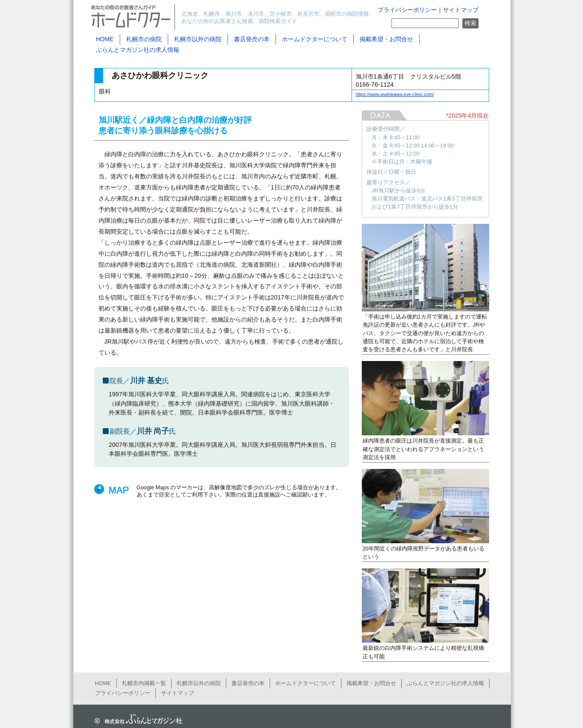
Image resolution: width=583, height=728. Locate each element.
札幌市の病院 (144, 39)
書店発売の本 (252, 39)
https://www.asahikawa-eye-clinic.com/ (395, 94)
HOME (105, 39)
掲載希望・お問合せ (386, 39)
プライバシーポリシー (407, 10)
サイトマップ (461, 10)
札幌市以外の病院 (198, 39)
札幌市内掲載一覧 (144, 683)
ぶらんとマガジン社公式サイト (137, 720)
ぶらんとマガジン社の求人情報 (138, 50)
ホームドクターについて (315, 39)
